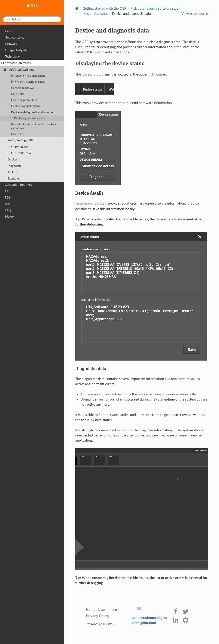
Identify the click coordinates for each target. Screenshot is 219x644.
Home (9, 31)
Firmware (11, 44)
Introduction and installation (28, 76)
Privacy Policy (98, 616)
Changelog (18, 134)
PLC (7, 204)
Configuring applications (26, 106)
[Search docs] (32, 19)
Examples (14, 179)
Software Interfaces (16, 63)
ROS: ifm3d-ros (18, 147)
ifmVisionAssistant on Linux (28, 82)
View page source (195, 14)
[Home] (77, 8)
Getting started (15, 38)
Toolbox (13, 172)
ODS (8, 191)
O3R (34, 6)
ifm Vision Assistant (19, 70)
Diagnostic (15, 166)
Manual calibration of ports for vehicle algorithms (34, 126)
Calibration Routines (18, 185)
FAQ (8, 210)
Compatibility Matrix (18, 50)
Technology (12, 57)
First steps (18, 94)
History (10, 217)
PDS (8, 198)
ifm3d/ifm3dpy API (20, 140)
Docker (12, 160)
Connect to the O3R (23, 88)
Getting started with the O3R (104, 9)
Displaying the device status (28, 119)
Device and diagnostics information (31, 113)
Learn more (108, 610)
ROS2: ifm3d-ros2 (19, 153)
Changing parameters (24, 100)
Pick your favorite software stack (155, 9)
